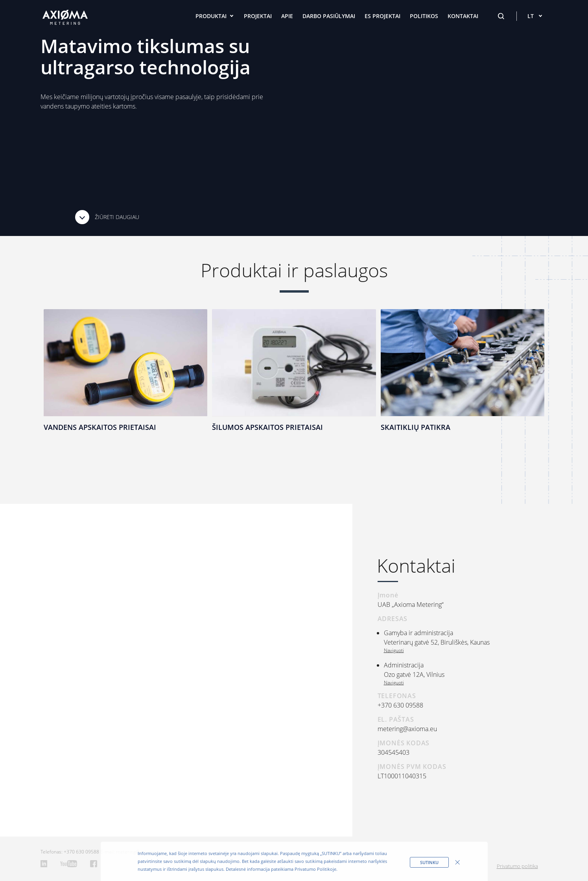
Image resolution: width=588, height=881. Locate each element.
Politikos (424, 16)
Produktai (211, 16)
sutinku (429, 862)
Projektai (258, 16)
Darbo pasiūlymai (329, 16)
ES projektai (382, 16)
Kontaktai (463, 16)
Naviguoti (394, 650)
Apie (287, 16)
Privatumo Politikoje (315, 869)
